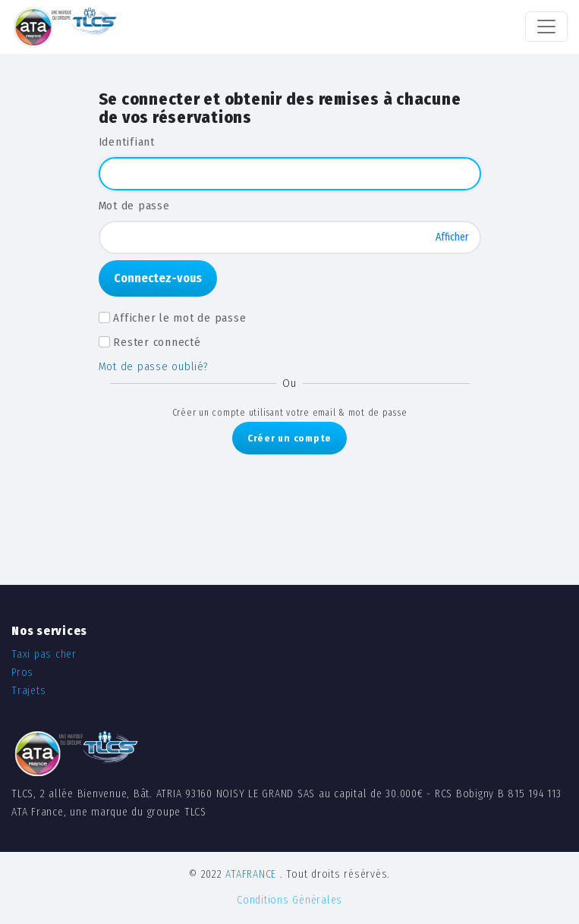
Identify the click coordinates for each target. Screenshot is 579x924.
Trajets (28, 691)
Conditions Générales (289, 900)
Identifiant (127, 142)
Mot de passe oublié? (154, 366)
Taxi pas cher (44, 654)
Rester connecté (157, 342)
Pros (22, 673)
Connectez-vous (158, 278)
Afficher (452, 237)
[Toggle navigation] (546, 27)
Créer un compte (289, 438)
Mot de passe (134, 206)
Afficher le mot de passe (179, 318)
